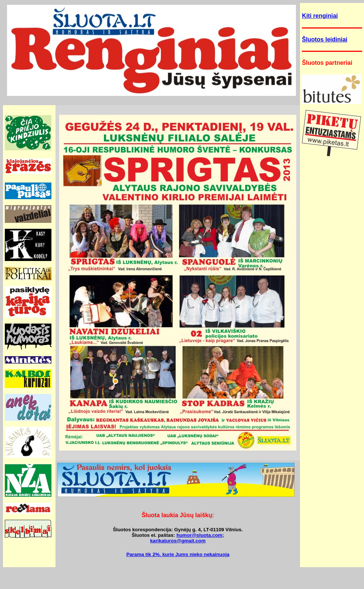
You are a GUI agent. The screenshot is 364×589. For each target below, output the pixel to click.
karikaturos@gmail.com (178, 541)
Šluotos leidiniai (325, 39)
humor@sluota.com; (200, 535)
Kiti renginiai (320, 16)
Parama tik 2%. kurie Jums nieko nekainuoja (178, 554)
